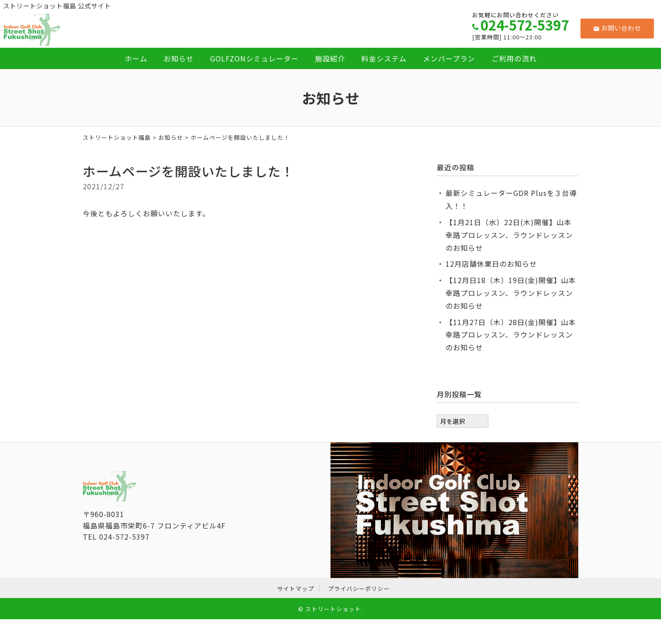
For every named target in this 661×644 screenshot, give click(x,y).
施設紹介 (330, 58)
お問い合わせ (617, 28)
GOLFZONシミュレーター (254, 58)
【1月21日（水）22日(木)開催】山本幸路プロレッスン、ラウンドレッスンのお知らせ (509, 235)
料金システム (384, 58)
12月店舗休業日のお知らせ (491, 264)
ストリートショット (333, 609)
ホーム (136, 58)
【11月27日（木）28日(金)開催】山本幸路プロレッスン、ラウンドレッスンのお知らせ (511, 335)
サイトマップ (296, 588)
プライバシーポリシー (359, 588)
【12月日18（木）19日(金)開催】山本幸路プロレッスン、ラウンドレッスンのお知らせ (511, 293)
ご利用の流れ (514, 58)
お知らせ (179, 58)
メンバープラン (449, 58)
